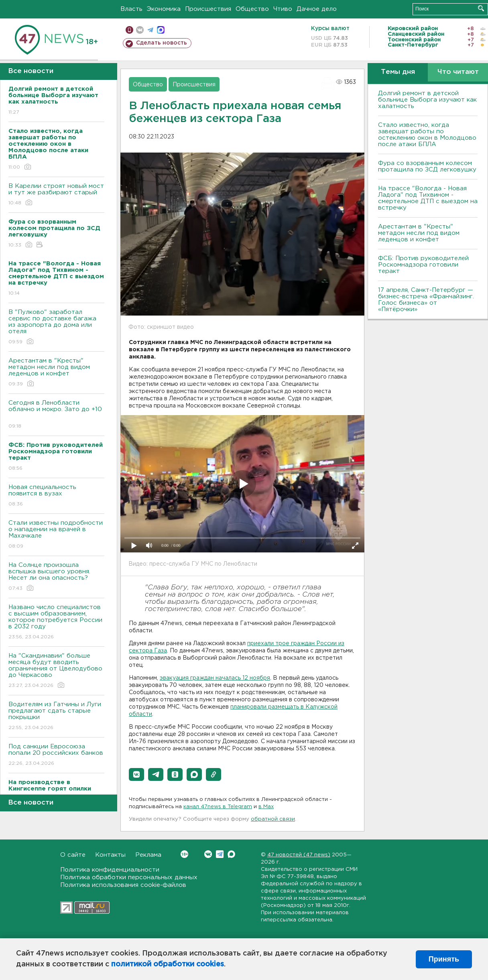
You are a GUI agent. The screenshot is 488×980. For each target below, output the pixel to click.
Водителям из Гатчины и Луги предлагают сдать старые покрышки (56, 716)
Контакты (110, 855)
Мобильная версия (129, 30)
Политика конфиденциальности (110, 870)
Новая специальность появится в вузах (56, 496)
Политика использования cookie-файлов (123, 885)
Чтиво (283, 9)
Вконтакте (184, 854)
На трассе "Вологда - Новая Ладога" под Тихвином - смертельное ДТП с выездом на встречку (428, 198)
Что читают (458, 72)
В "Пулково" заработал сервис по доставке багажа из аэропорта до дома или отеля (56, 327)
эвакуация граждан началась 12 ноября (215, 678)
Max (231, 854)
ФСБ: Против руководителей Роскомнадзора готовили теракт (423, 265)
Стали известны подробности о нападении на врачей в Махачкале (56, 535)
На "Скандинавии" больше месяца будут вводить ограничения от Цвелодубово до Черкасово (56, 671)
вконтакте (140, 30)
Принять (444, 959)
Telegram (220, 854)
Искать (481, 8)
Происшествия (208, 9)
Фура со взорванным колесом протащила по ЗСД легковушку (427, 166)
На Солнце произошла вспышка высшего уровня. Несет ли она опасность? (56, 577)
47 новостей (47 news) (299, 855)
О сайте (73, 855)
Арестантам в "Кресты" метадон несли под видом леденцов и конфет (56, 373)
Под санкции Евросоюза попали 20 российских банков (56, 755)
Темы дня (398, 72)
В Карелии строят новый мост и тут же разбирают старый (56, 195)
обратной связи (273, 819)
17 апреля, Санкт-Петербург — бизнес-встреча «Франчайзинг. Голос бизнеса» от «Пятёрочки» (426, 300)
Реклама (148, 855)
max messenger (161, 30)
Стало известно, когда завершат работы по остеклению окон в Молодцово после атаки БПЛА (427, 135)
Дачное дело (317, 9)
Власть (131, 9)
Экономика (164, 9)
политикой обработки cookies (168, 964)
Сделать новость (162, 43)
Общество (252, 9)
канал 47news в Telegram (218, 807)
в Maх (266, 807)
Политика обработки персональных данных (129, 877)
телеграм (150, 30)
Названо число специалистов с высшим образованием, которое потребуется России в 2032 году (56, 622)
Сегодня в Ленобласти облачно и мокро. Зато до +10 (56, 415)
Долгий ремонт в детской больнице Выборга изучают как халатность (427, 100)
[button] (136, 774)
